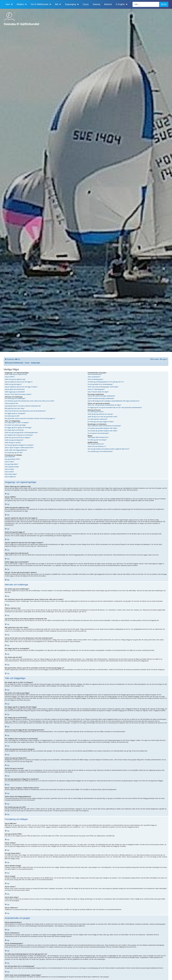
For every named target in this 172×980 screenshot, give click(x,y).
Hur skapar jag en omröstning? (14, 430)
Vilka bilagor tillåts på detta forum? (98, 437)
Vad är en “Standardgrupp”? (96, 389)
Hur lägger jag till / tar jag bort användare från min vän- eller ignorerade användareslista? (115, 408)
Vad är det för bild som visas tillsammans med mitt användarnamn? (25, 411)
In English (120, 4)
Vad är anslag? (9, 469)
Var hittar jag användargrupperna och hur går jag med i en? (106, 382)
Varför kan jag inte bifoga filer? (14, 440)
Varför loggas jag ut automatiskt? (15, 392)
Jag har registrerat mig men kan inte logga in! (19, 382)
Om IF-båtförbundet (39, 4)
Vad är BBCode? (10, 457)
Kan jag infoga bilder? (11, 464)
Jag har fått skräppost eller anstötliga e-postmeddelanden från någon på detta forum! (114, 401)
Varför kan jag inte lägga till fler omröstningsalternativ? (21, 433)
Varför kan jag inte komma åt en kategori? (18, 438)
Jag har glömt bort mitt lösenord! (15, 389)
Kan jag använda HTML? (12, 459)
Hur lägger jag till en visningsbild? (15, 413)
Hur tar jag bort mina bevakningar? (98, 433)
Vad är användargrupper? (95, 379)
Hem (8, 4)
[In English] (126, 4)
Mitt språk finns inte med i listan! (15, 408)
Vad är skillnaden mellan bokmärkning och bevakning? (104, 426)
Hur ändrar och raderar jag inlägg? (15, 425)
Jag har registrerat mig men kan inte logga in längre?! (21, 387)
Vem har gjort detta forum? (96, 444)
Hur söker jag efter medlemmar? (98, 419)
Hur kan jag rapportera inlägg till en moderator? (19, 445)
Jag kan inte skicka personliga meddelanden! (101, 396)
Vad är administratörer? (95, 374)
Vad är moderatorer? (94, 377)
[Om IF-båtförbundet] (50, 4)
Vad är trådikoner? (10, 477)
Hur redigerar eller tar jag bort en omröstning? (19, 435)
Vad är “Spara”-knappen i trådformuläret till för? (19, 448)
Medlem (20, 4)
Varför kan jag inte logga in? (13, 384)
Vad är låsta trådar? (11, 474)
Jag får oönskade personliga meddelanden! (101, 398)
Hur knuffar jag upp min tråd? (14, 453)
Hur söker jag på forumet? (96, 412)
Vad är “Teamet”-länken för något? (98, 392)
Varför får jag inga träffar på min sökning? (100, 414)
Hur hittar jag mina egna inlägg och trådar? (101, 422)
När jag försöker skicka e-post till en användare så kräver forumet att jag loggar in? (30, 418)
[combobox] (146, 4)
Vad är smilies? (9, 462)
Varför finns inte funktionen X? (97, 446)
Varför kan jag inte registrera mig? (15, 379)
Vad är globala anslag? (12, 467)
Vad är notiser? (9, 472)
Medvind (108, 4)
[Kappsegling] (77, 4)
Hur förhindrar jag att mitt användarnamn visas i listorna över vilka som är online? (30, 401)
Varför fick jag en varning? (13, 443)
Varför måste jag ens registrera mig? (16, 374)
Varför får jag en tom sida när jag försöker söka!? (103, 417)
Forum (86, 4)
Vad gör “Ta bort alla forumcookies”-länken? (18, 394)
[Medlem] (25, 4)
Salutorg (96, 4)
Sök (164, 4)
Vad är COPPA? (10, 377)
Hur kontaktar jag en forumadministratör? (100, 451)
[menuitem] (18, 359)
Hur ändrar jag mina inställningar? (15, 398)
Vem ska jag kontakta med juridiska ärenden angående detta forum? (109, 449)
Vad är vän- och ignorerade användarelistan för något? (104, 405)
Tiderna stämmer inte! (11, 403)
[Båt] (60, 4)
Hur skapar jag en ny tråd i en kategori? (17, 423)
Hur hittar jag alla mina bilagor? (97, 440)
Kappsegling (70, 4)
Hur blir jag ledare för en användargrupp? (100, 384)
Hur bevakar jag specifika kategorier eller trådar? (103, 428)
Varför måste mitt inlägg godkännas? (16, 450)
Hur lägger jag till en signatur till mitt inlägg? (18, 428)
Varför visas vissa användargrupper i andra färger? (103, 387)
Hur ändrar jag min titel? (12, 416)
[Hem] (11, 4)
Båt (57, 4)
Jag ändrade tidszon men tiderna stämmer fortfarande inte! (23, 406)
